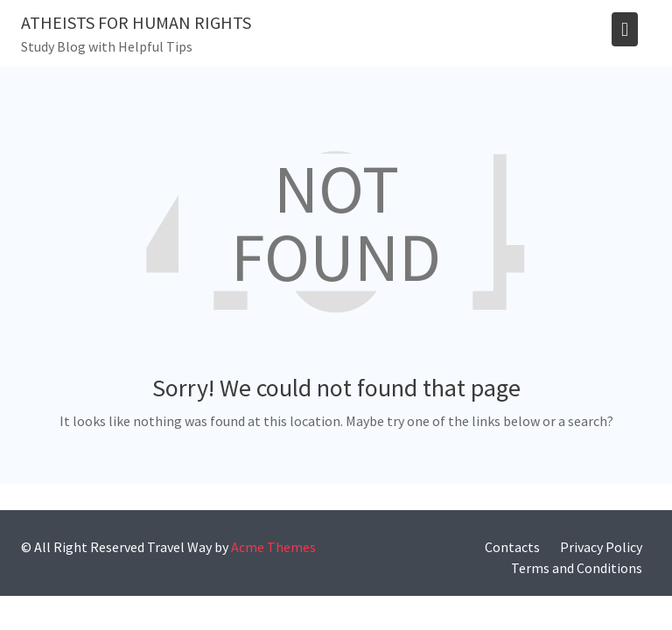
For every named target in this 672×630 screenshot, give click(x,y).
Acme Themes (273, 547)
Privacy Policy (601, 547)
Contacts (512, 547)
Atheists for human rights (136, 22)
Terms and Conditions (577, 568)
